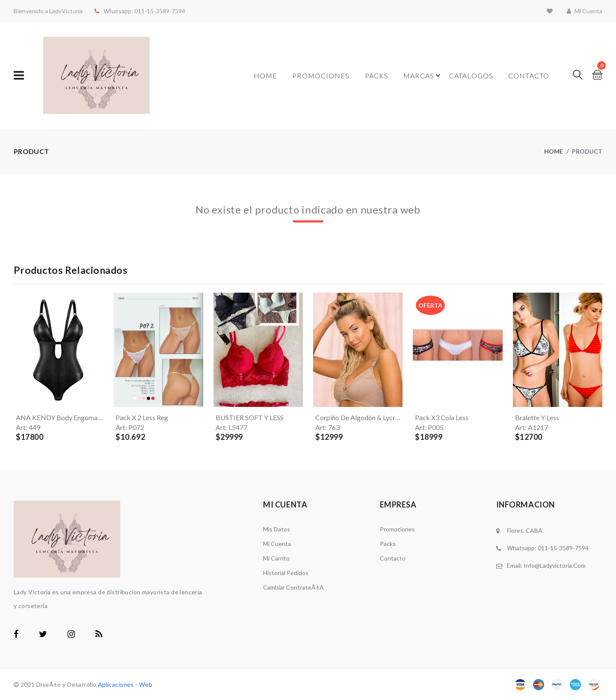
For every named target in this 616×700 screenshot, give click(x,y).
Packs (377, 76)
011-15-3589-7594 (156, 11)
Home (265, 76)
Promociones (321, 76)
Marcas (419, 76)
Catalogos (471, 76)
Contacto (529, 76)
